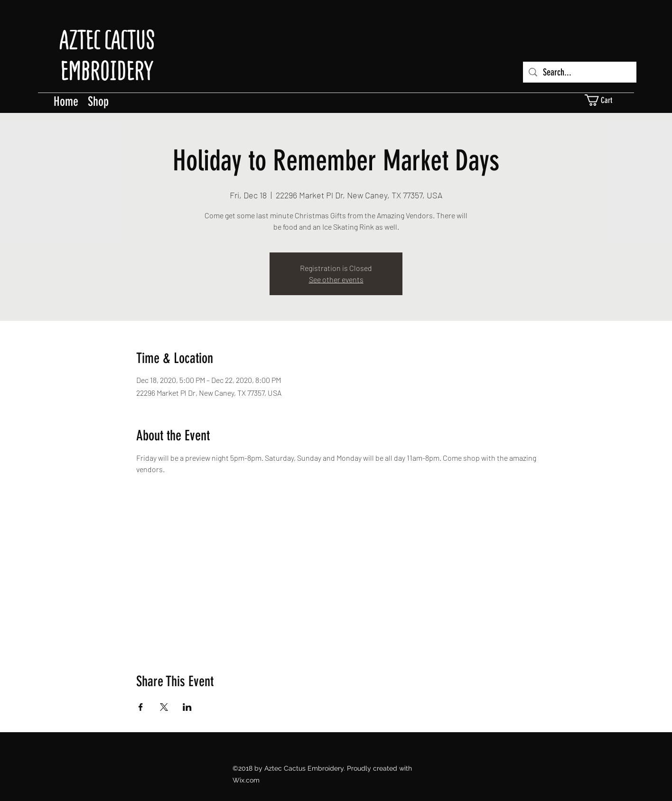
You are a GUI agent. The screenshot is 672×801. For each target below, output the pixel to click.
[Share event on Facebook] (141, 707)
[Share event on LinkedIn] (187, 707)
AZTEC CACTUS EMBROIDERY (107, 55)
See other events (336, 279)
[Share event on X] (164, 707)
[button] (604, 100)
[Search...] (580, 72)
